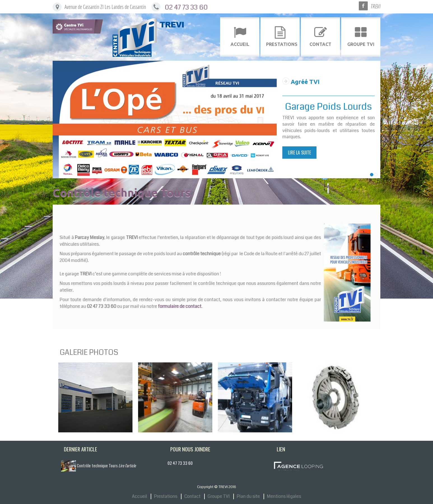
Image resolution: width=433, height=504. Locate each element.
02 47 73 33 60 (186, 7)
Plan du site (248, 496)
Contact (192, 496)
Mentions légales (284, 496)
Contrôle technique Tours (106, 466)
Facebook (363, 6)
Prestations (166, 496)
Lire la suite (299, 153)
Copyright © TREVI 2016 (217, 487)
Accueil (139, 496)
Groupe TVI (219, 496)
